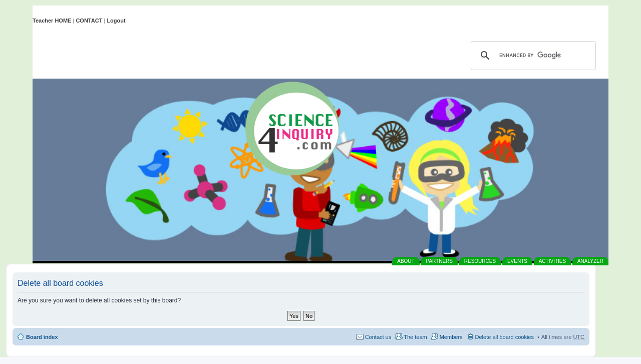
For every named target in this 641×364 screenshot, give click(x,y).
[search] (532, 56)
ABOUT (406, 261)
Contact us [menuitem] (378, 337)
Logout (116, 21)
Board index (42, 337)
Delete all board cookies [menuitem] (505, 337)
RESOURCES (480, 261)
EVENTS (517, 261)
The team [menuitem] (415, 337)
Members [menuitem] (451, 337)
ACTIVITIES (552, 261)
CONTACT (89, 21)
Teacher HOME (52, 21)
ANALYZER (590, 261)
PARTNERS (439, 261)
